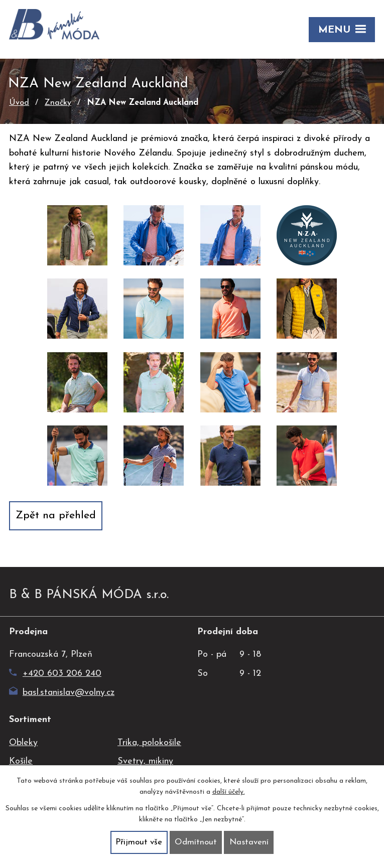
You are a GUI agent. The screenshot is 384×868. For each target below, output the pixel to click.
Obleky (23, 743)
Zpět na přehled (56, 516)
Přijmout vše (139, 842)
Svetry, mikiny (145, 761)
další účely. (229, 792)
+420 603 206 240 (55, 674)
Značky (58, 103)
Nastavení (249, 842)
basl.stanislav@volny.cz (62, 693)
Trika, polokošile (149, 743)
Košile (21, 761)
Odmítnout (196, 842)
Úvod (19, 103)
